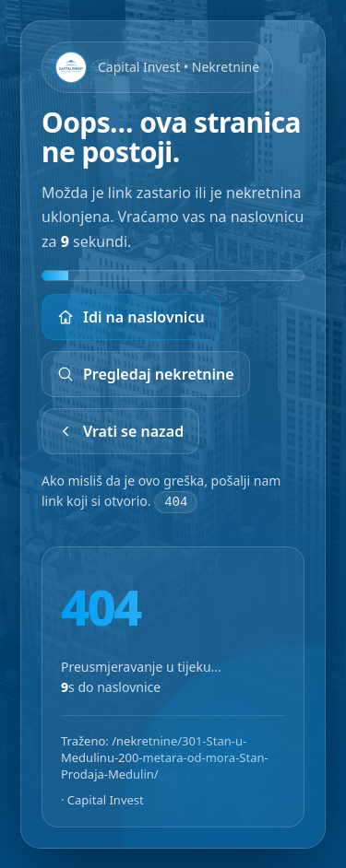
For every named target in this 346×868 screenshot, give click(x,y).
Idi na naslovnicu (131, 317)
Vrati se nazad (120, 431)
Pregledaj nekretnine (146, 374)
